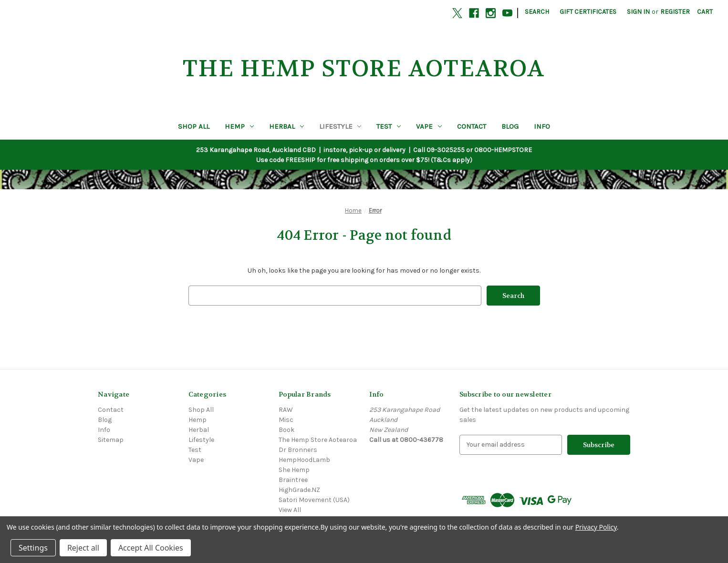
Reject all (83, 548)
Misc (286, 420)
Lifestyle (340, 126)
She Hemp (294, 470)
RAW (286, 410)
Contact (472, 126)
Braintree (293, 480)
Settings (33, 548)
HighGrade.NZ (299, 490)
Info (542, 126)
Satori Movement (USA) (314, 500)
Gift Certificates (588, 12)
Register (675, 12)
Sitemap (111, 440)
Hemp (239, 126)
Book (286, 430)
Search (537, 12)
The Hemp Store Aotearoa (318, 440)
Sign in (638, 12)
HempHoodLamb (304, 460)
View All (290, 510)
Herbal (286, 126)
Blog (510, 126)
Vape (429, 126)
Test (389, 126)
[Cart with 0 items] (705, 12)
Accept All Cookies (151, 548)
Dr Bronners (298, 450)
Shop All (194, 126)
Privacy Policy (596, 527)
